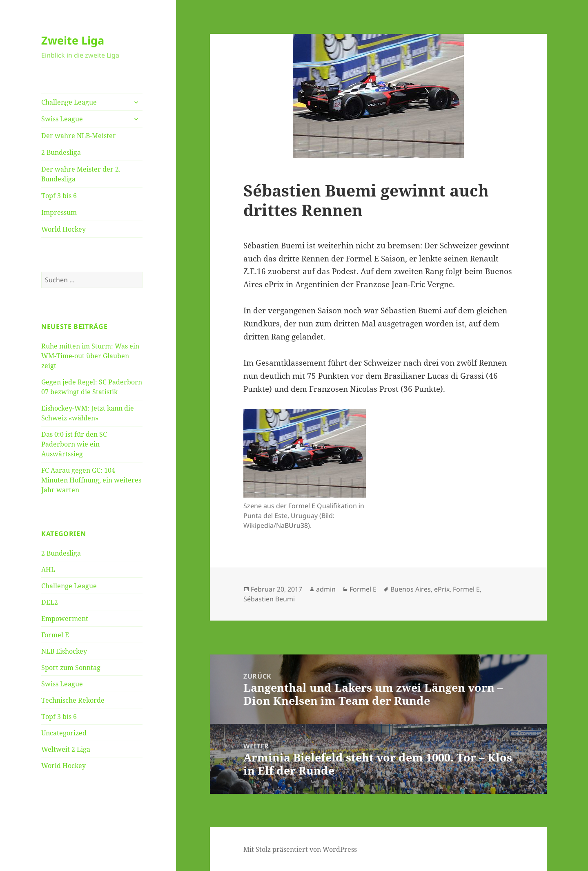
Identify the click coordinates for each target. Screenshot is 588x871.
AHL (48, 569)
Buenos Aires (411, 589)
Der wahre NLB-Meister (79, 136)
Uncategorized (64, 733)
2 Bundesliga (61, 152)
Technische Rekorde (73, 700)
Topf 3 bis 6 (59, 196)
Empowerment (65, 619)
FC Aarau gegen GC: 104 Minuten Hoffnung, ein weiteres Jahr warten (91, 480)
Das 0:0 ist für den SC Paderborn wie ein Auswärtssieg (74, 444)
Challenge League (69, 102)
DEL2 (50, 602)
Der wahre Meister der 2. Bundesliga (81, 174)
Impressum (59, 212)
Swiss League (62, 119)
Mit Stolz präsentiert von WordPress (300, 849)
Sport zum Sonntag (71, 668)
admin (326, 589)
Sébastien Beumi (269, 599)
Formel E (55, 635)
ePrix (442, 589)
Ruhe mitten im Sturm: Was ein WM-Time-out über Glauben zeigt (90, 356)
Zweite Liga (73, 40)
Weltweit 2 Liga (66, 749)
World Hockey (63, 229)
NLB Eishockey (64, 651)
